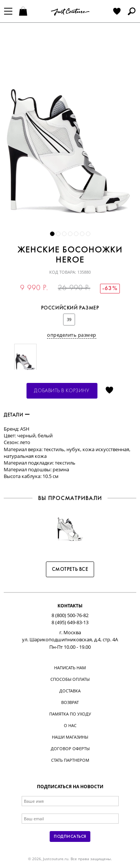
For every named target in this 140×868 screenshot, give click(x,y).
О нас (70, 725)
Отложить (109, 391)
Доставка (70, 691)
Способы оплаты (70, 679)
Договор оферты (70, 749)
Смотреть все (70, 570)
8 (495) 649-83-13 (70, 622)
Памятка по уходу (70, 714)
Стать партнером (70, 760)
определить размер (72, 335)
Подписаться (70, 837)
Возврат (70, 702)
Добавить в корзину (62, 391)
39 (69, 319)
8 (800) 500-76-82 (70, 615)
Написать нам (70, 668)
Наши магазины (70, 737)
